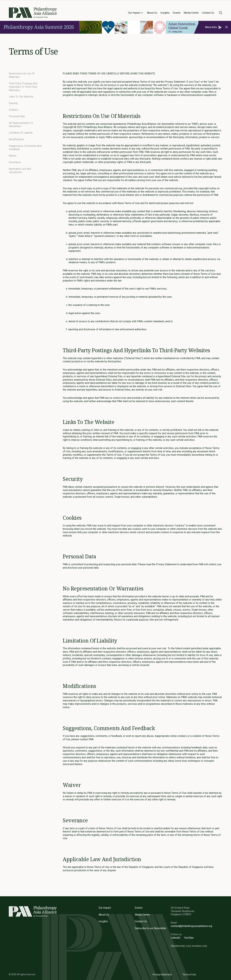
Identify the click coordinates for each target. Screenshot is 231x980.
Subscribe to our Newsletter (151, 928)
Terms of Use (189, 975)
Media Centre (191, 13)
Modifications (17, 139)
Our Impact (134, 13)
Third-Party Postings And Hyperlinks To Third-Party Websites (23, 87)
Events (177, 13)
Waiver (13, 156)
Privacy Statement (162, 975)
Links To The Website (21, 97)
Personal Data (17, 116)
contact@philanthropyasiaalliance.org (191, 926)
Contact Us (208, 13)
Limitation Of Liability (21, 133)
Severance (15, 162)
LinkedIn (175, 938)
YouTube (189, 938)
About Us (152, 13)
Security (13, 103)
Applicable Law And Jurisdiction (20, 170)
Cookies (13, 110)
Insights (165, 13)
